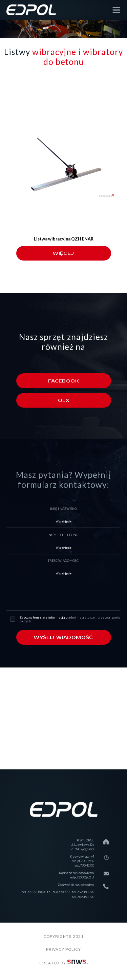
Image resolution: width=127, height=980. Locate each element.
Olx (63, 400)
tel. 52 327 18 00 (33, 892)
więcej (63, 253)
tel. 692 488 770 (83, 892)
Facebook (63, 381)
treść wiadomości (64, 561)
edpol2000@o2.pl (82, 877)
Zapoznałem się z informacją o (70, 619)
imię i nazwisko (63, 509)
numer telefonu (63, 535)
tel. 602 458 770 (83, 897)
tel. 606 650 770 (58, 892)
